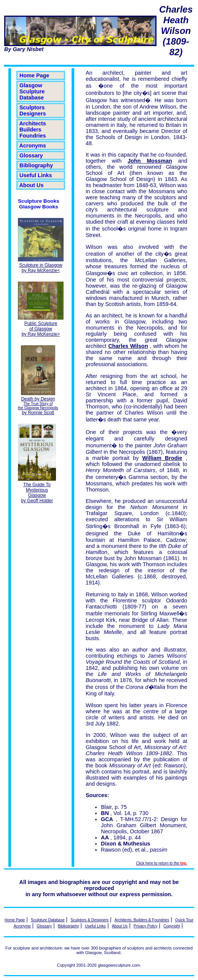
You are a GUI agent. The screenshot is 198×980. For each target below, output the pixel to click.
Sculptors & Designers (89, 920)
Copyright (172, 926)
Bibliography (36, 165)
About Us (31, 185)
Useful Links (36, 175)
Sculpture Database (48, 920)
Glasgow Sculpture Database (32, 91)
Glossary (31, 155)
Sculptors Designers (33, 110)
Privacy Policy (146, 926)
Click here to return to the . (161, 863)
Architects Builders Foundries (33, 130)
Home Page (34, 75)
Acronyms (33, 146)
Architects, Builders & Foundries (142, 920)
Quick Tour (184, 920)
